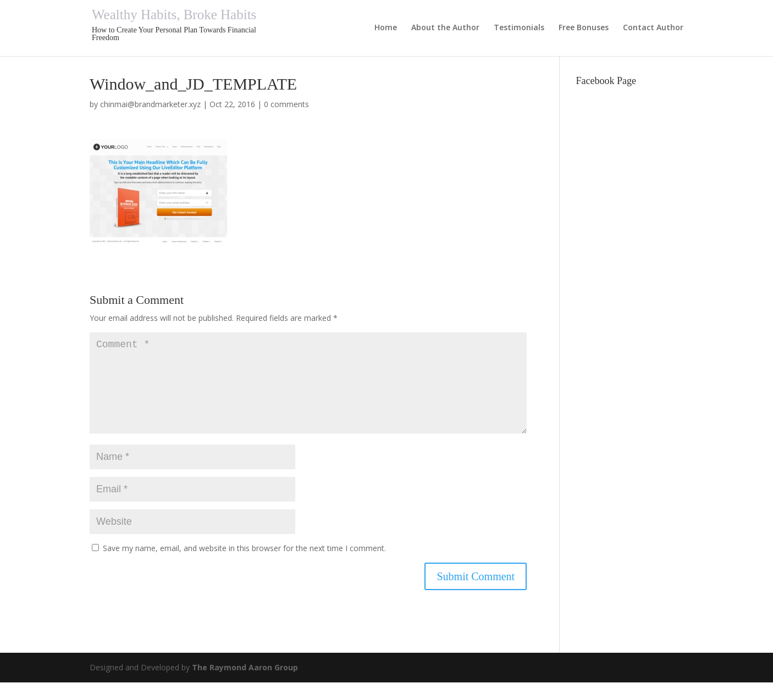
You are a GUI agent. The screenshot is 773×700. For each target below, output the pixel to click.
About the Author (445, 28)
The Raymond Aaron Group (245, 685)
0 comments (286, 104)
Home (386, 28)
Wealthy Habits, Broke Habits (174, 15)
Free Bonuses (584, 28)
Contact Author (653, 28)
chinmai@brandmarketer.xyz (150, 104)
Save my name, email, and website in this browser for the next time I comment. (244, 566)
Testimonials (519, 28)
